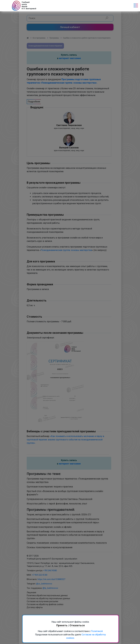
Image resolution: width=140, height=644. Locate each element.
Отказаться (77, 625)
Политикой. (97, 631)
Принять (62, 625)
